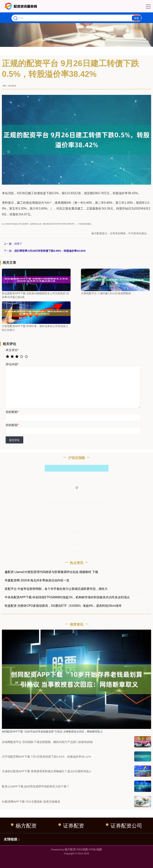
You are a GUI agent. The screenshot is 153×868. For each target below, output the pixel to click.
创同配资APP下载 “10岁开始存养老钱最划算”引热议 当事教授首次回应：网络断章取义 (52, 732)
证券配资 (71, 826)
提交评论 (14, 440)
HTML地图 (95, 849)
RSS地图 (82, 849)
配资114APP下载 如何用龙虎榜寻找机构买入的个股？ (36, 786)
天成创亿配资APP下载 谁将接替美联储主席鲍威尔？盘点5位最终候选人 (47, 771)
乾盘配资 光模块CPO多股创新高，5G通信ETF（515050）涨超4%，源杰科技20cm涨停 (63, 606)
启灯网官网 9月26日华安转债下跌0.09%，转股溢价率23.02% (50, 251)
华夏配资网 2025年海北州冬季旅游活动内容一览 (37, 580)
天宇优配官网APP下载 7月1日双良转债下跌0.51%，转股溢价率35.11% (46, 757)
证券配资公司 (124, 826)
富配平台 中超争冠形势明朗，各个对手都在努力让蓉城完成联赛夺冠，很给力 (56, 589)
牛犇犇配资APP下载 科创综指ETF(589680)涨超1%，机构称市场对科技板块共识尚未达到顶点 (67, 597)
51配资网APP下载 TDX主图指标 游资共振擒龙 (31, 802)
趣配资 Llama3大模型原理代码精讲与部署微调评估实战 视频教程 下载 (51, 572)
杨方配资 (24, 826)
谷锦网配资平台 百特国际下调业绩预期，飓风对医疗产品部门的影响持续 (47, 742)
